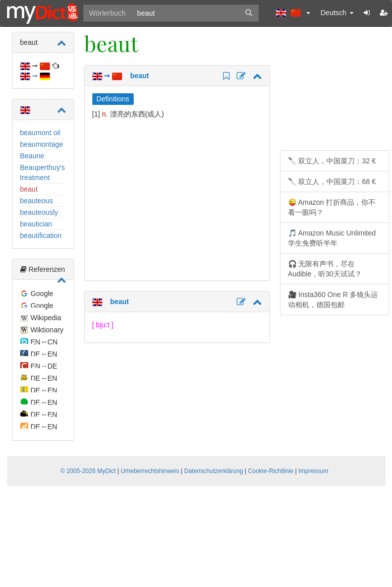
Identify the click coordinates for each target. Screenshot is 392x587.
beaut (29, 189)
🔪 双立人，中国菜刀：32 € (332, 161)
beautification (41, 236)
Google (42, 293)
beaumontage (42, 144)
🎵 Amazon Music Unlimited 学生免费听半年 (332, 238)
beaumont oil (40, 133)
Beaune (32, 156)
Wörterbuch (107, 13)
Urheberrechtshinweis (150, 471)
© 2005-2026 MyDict (88, 471)
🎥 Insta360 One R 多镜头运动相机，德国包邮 (333, 300)
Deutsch (337, 13)
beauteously (39, 212)
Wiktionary (47, 330)
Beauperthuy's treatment (43, 172)
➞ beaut (121, 76)
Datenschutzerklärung (214, 471)
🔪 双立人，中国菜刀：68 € (332, 182)
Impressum (313, 471)
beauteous (37, 201)
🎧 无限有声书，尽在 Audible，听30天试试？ (325, 269)
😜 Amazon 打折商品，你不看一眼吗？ (332, 207)
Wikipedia (46, 318)
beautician (36, 224)
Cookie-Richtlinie (271, 471)
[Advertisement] (177, 200)
